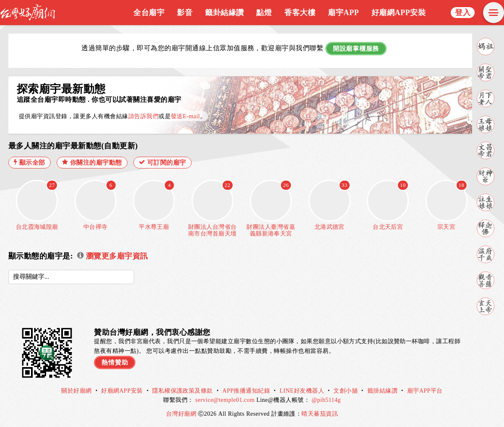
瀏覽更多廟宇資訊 (112, 256)
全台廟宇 (149, 13)
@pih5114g (326, 400)
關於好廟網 (76, 391)
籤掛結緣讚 (382, 391)
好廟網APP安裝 (399, 13)
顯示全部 (30, 162)
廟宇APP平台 (425, 391)
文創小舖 (346, 391)
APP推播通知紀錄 (246, 391)
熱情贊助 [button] (115, 362)
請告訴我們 (143, 116)
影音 (185, 13)
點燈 (264, 13)
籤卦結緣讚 (224, 13)
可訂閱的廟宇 (162, 162)
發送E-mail (185, 116)
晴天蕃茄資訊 (320, 414)
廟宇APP (343, 13)
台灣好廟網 (182, 414)
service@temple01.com (225, 400)
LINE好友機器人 (302, 391)
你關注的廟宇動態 (92, 162)
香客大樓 (300, 13)
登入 (463, 13)
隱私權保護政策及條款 (183, 391)
